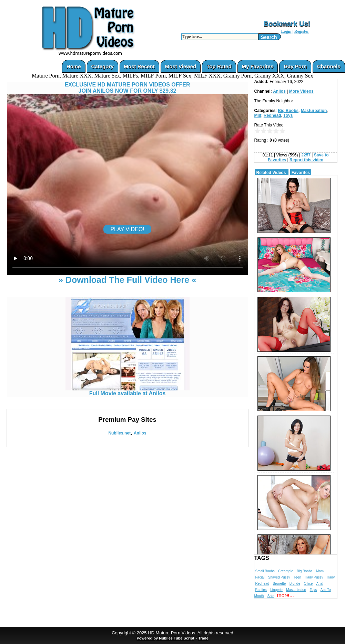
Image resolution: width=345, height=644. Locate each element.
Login (286, 31)
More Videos (301, 91)
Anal (320, 584)
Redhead (272, 115)
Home (74, 66)
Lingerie (276, 590)
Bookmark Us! (287, 24)
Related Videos (271, 173)
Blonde (295, 584)
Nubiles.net (119, 433)
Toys (288, 115)
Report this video (306, 160)
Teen (297, 577)
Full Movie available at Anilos (128, 391)
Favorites (301, 173)
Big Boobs (288, 111)
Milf (258, 115)
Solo (271, 596)
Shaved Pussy (279, 577)
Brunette (280, 584)
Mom (320, 571)
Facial (260, 577)
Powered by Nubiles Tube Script (165, 638)
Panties (261, 590)
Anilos (140, 433)
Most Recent (139, 66)
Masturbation (314, 111)
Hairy (331, 577)
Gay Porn (295, 66)
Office (308, 584)
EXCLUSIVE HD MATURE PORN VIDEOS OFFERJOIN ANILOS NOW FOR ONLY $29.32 (127, 88)
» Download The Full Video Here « (127, 280)
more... (285, 595)
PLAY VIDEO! (127, 229)
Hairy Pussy (314, 577)
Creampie (286, 571)
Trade (203, 638)
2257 (306, 155)
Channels (329, 66)
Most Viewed (181, 66)
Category (103, 66)
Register (302, 31)
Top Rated (219, 66)
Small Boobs (265, 571)
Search (269, 37)
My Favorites (258, 66)
